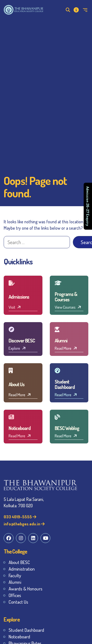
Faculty (15, 575)
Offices (15, 595)
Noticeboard (19, 637)
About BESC (19, 562)
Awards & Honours (26, 589)
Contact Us (18, 602)
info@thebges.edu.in (24, 524)
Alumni (15, 582)
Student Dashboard (26, 630)
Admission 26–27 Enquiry (88, 206)
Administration (22, 569)
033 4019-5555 (20, 517)
